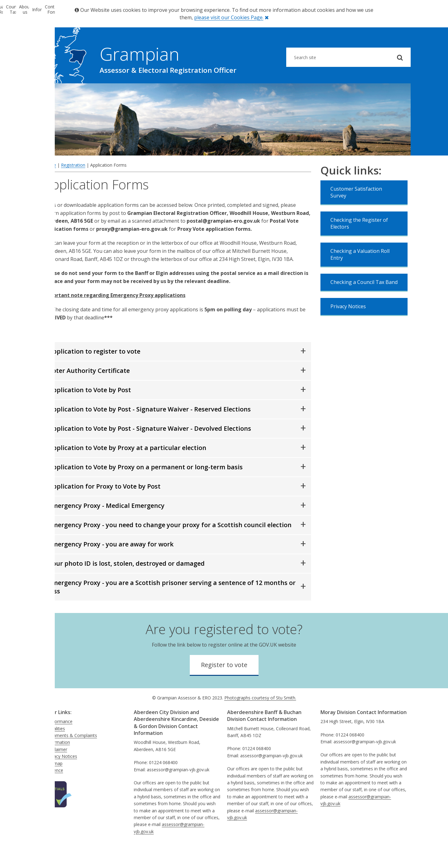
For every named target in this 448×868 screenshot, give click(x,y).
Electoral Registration (68, 93)
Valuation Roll (131, 93)
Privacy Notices (348, 326)
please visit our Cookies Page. (229, 17)
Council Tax (193, 93)
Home (50, 184)
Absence (55, 789)
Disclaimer (57, 769)
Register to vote (224, 684)
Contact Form (380, 93)
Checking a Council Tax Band (364, 301)
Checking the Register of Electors (359, 243)
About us (255, 93)
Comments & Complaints (72, 755)
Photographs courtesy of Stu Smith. (260, 717)
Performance (59, 741)
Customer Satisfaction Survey (356, 211)
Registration (73, 184)
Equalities (56, 748)
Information (317, 93)
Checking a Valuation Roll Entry (360, 274)
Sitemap (54, 783)
